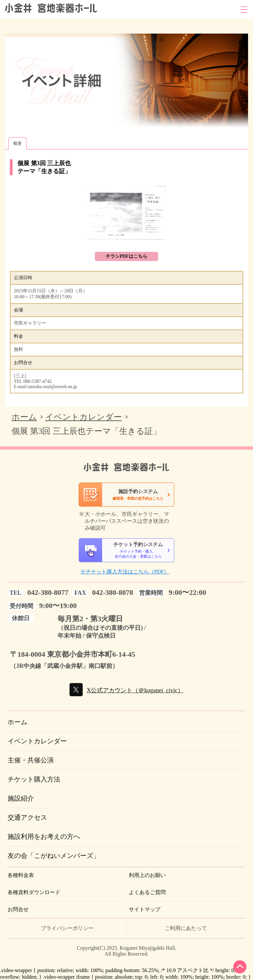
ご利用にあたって (186, 928)
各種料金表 (21, 875)
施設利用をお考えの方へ (44, 836)
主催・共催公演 (31, 760)
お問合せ (18, 909)
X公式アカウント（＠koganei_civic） (135, 690)
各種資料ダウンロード (34, 892)
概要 (17, 143)
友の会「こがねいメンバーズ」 (54, 856)
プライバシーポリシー (67, 928)
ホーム (24, 417)
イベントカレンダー (84, 417)
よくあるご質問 (147, 892)
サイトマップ (145, 909)
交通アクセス (27, 817)
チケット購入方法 (34, 779)
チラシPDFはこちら (126, 256)
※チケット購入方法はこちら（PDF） (125, 572)
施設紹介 (21, 798)
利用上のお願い (147, 875)
